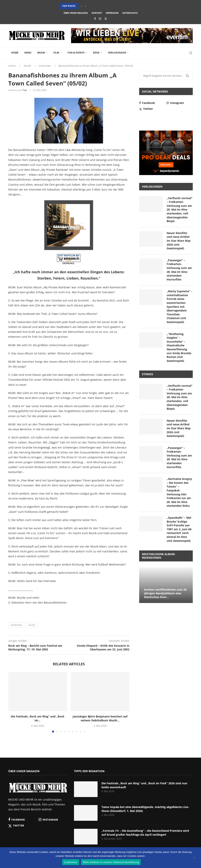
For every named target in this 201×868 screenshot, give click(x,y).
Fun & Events (76, 53)
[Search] (191, 53)
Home (15, 53)
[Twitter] (106, 19)
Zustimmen (71, 862)
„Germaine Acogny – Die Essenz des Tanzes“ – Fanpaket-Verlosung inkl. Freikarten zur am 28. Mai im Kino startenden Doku (179, 492)
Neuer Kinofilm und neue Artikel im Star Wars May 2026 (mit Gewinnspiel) (179, 241)
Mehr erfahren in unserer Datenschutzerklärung (111, 862)
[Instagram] (100, 19)
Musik (41, 53)
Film (56, 53)
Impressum (112, 13)
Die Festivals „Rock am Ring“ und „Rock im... (38, 718)
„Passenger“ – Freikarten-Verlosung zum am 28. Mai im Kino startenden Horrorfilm (179, 270)
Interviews (45, 66)
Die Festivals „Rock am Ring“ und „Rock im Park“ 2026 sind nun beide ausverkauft (144, 785)
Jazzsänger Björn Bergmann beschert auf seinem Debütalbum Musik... (100, 718)
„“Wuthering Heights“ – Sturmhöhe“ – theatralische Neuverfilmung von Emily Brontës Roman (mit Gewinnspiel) (179, 347)
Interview (16, 625)
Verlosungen (117, 53)
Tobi (25, 90)
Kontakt (97, 13)
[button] (81, 6)
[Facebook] (95, 19)
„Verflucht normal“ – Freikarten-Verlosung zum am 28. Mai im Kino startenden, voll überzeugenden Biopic (180, 210)
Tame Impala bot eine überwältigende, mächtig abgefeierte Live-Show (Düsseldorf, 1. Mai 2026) (145, 809)
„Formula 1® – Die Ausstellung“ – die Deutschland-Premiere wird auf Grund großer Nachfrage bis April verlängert (145, 833)
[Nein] (194, 858)
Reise (96, 53)
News (28, 53)
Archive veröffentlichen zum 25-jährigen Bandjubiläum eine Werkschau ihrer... (166, 593)
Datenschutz (130, 13)
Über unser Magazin (76, 13)
